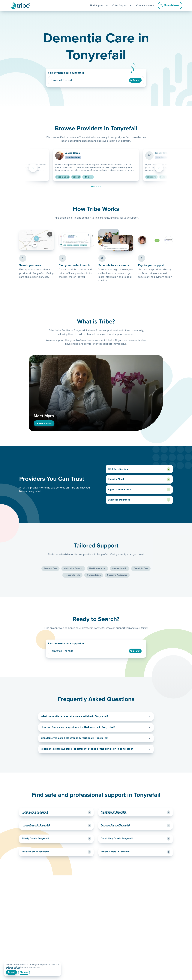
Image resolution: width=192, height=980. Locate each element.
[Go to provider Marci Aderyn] (98, 186)
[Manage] (24, 972)
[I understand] (11, 972)
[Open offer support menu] (122, 5)
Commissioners (145, 5)
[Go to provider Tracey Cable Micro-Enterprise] (95, 186)
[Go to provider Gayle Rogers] (100, 186)
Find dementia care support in (66, 73)
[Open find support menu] (99, 5)
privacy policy (13, 967)
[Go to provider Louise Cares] (92, 186)
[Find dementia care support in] (88, 80)
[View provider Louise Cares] (96, 165)
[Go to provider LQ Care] (97, 186)
